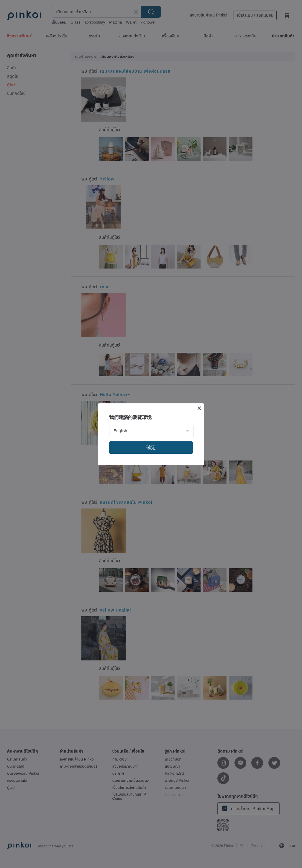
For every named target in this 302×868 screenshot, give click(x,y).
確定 (151, 447)
